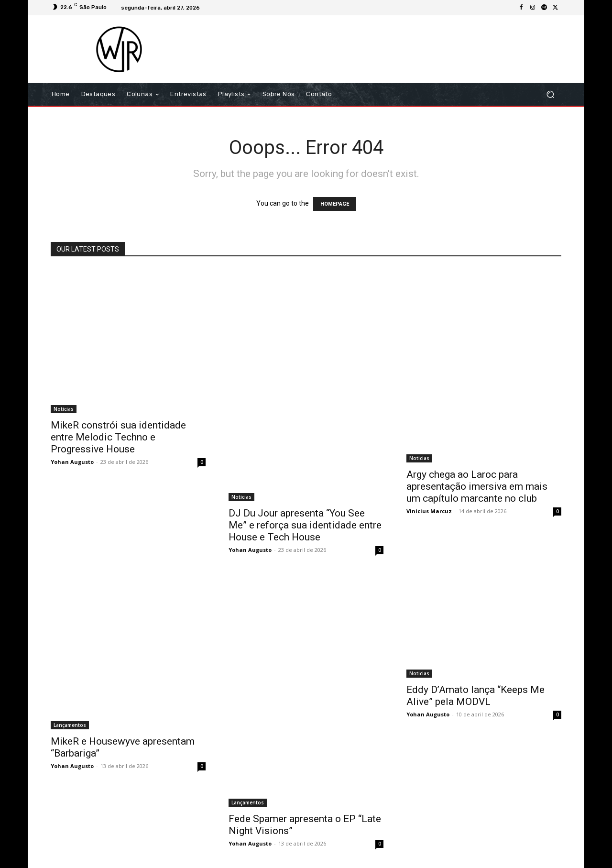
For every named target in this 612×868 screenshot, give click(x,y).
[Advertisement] (386, 49)
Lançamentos (70, 725)
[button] (550, 94)
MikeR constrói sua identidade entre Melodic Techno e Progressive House (118, 437)
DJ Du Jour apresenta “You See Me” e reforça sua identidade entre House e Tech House (305, 525)
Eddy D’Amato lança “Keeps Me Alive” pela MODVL (475, 696)
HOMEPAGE (335, 204)
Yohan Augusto (72, 462)
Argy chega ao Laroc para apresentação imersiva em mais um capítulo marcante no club (477, 486)
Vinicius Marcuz (429, 511)
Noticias (64, 409)
